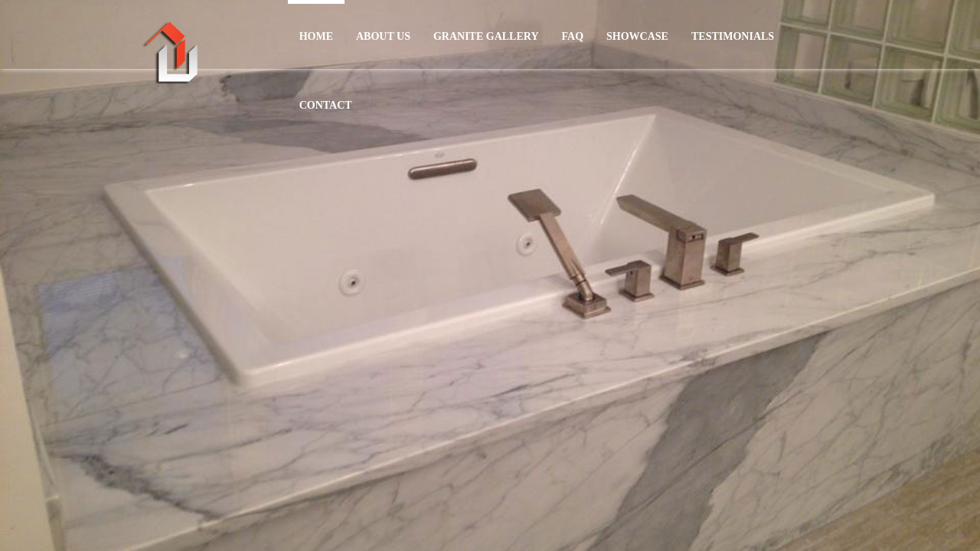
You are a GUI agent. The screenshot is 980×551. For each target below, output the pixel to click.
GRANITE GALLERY (486, 36)
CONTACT (326, 105)
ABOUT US (383, 36)
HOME (316, 36)
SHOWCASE (637, 36)
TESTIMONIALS (733, 36)
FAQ (573, 36)
